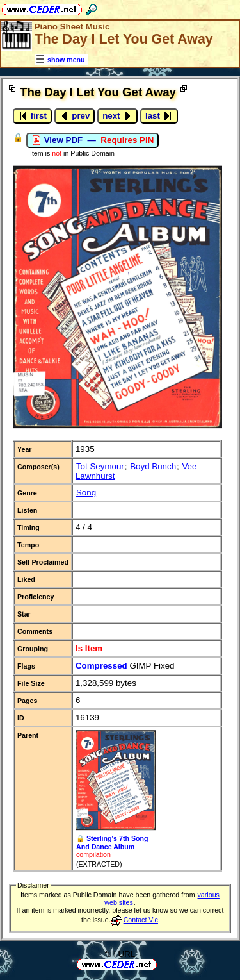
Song (86, 493)
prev (75, 116)
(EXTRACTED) (99, 864)
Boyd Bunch (153, 466)
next (117, 116)
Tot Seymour (100, 466)
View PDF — (92, 140)
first (32, 116)
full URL (120, 954)
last (159, 116)
